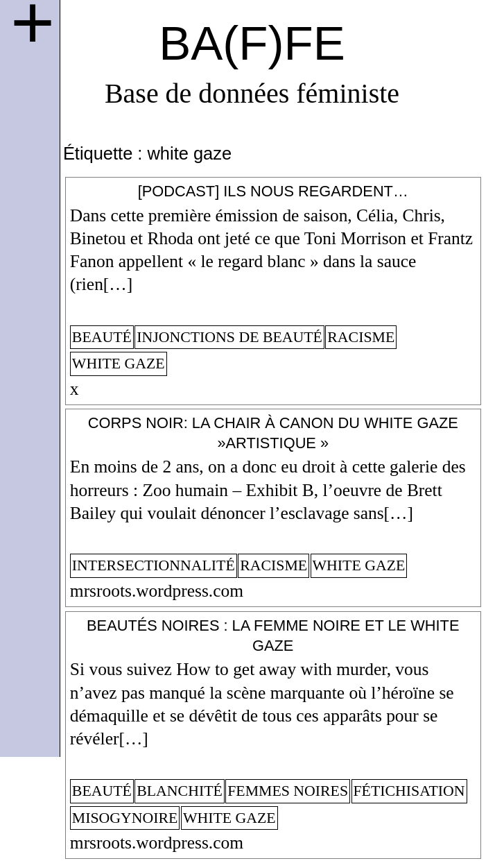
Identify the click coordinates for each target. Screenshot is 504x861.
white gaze (119, 364)
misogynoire (125, 818)
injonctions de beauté (229, 337)
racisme (361, 337)
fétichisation (409, 791)
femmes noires (288, 791)
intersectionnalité (154, 565)
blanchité (180, 791)
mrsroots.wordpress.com (157, 591)
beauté (102, 337)
